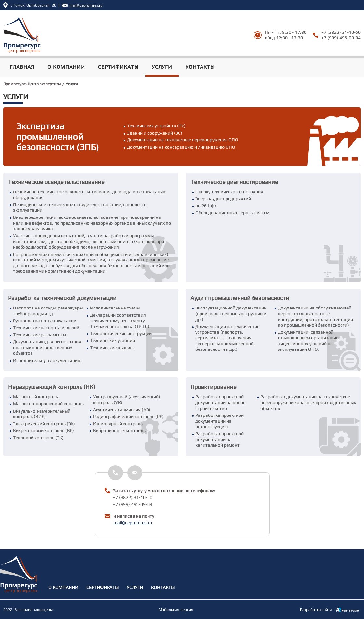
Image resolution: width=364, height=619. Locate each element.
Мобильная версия (176, 610)
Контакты (200, 67)
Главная (22, 67)
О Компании (66, 67)
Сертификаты (118, 67)
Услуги (162, 67)
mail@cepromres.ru (133, 523)
